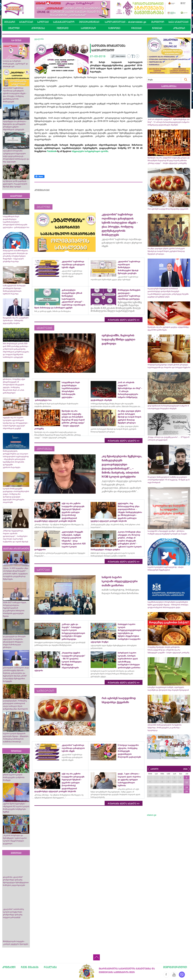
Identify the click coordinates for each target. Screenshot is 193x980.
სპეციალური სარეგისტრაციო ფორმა (90, 151)
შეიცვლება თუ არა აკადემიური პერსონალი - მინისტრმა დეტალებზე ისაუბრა (16, 320)
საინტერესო (88, 28)
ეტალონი (14, 28)
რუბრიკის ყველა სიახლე (124, 320)
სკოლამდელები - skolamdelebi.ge (125, 22)
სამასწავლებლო (64, 22)
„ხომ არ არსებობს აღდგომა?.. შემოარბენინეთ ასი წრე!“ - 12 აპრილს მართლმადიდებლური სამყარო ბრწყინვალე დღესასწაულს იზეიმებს (169, 122)
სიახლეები (26, 22)
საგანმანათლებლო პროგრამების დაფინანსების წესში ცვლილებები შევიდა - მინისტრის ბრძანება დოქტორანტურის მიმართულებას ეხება (168, 605)
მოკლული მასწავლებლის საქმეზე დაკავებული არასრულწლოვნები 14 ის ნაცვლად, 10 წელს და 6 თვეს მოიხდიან (169, 480)
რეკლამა (50, 967)
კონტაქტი (9, 967)
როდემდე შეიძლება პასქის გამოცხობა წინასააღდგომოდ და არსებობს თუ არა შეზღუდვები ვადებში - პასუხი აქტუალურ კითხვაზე (168, 650)
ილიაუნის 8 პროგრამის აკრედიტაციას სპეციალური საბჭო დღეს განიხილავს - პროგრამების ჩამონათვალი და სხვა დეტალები (16, 156)
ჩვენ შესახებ (30, 967)
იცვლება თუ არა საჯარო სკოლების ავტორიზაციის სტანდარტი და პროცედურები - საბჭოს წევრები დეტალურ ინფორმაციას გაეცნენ (16, 423)
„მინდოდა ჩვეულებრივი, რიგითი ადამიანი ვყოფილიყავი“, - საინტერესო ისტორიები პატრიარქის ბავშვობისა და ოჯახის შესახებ (16, 536)
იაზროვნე (114, 28)
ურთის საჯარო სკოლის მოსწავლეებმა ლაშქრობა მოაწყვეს (14, 777)
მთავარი (10, 22)
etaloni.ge (152, 815)
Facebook (52, 151)
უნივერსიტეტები (89, 22)
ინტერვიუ (63, 28)
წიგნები (157, 28)
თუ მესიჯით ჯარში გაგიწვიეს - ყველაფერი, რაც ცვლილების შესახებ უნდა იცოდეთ (15, 184)
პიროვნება (38, 28)
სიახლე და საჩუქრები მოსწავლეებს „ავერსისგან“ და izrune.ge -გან (15, 64)
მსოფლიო (158, 22)
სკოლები (43, 22)
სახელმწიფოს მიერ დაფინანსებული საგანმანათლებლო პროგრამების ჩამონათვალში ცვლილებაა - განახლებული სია (16, 222)
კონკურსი (179, 28)
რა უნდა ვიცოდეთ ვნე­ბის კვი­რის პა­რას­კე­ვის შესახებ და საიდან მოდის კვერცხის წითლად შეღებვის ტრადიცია (166, 251)
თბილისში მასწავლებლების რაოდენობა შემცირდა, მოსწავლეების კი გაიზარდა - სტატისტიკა (165, 728)
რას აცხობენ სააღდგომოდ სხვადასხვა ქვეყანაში (168, 209)
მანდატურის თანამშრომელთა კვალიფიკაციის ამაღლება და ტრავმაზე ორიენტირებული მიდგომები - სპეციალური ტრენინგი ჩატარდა (15, 256)
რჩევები (136, 28)
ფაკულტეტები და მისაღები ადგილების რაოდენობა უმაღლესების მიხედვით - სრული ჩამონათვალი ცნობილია (14, 642)
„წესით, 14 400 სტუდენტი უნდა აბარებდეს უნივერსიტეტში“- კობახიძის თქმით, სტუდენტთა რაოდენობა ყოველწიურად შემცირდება (16, 574)
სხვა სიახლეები (178, 22)
